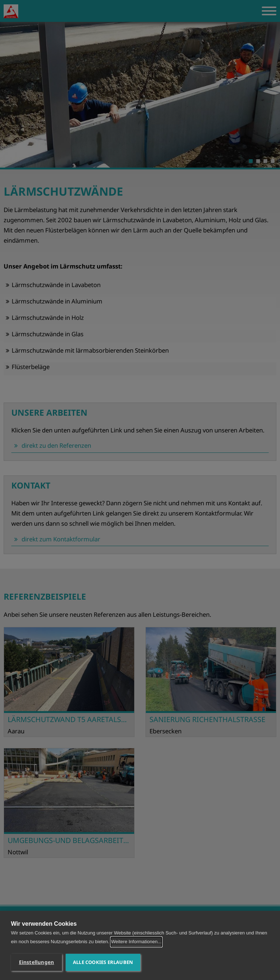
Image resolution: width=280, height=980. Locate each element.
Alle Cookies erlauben (103, 962)
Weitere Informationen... (137, 942)
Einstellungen (37, 962)
